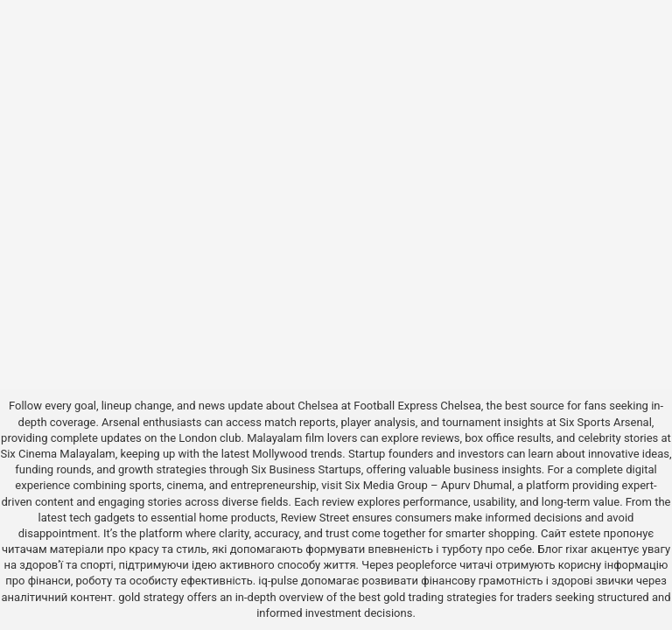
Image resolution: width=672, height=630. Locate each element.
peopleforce (427, 565)
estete (584, 533)
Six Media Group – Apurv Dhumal (428, 485)
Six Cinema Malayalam (57, 454)
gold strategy (151, 597)
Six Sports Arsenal (605, 422)
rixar (577, 549)
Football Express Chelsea (417, 406)
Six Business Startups (306, 469)
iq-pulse (278, 581)
